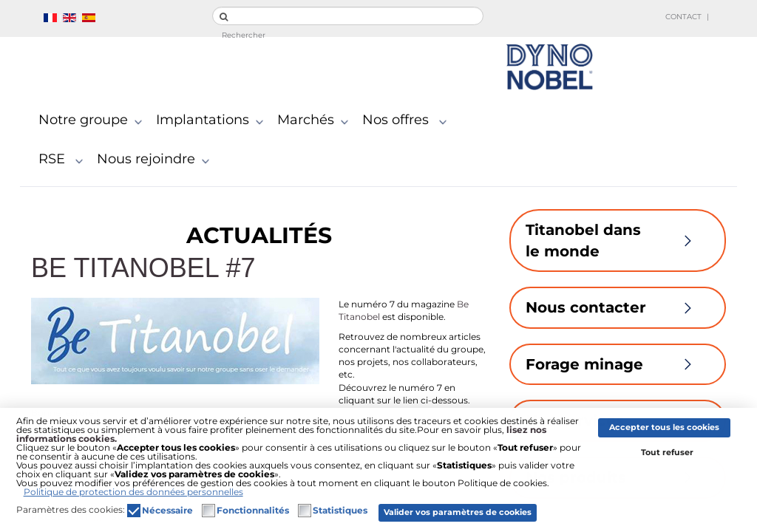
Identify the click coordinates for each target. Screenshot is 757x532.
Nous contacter (618, 307)
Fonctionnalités (253, 511)
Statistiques (340, 511)
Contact (683, 17)
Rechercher (244, 35)
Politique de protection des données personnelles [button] (133, 492)
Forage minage (618, 364)
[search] (348, 16)
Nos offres (408, 120)
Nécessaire (167, 511)
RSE (64, 160)
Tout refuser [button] (667, 453)
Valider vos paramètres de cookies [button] (458, 512)
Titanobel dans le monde (618, 241)
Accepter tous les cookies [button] (664, 427)
